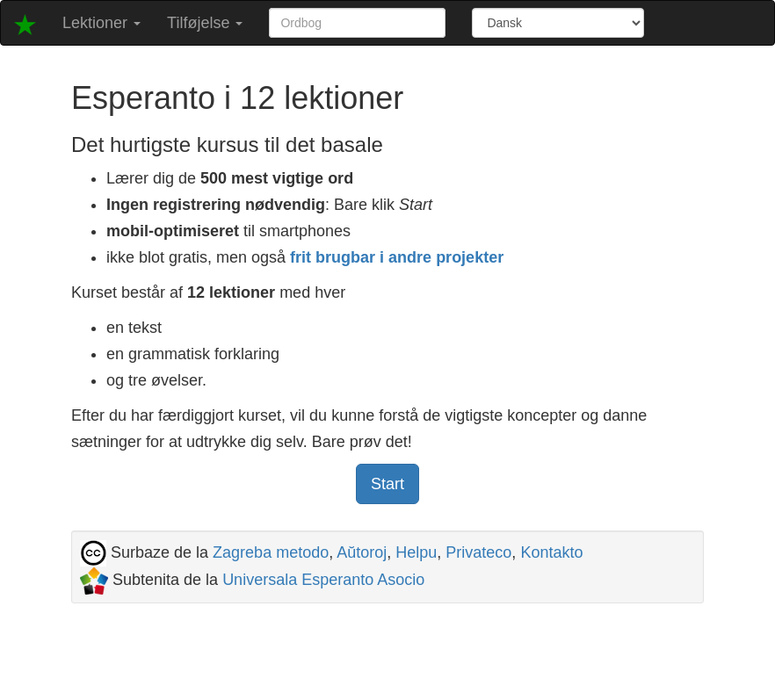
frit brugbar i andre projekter (397, 257)
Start (387, 484)
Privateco (478, 552)
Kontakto (551, 552)
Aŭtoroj (362, 552)
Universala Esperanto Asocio (323, 580)
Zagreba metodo (271, 552)
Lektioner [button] (101, 23)
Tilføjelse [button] (205, 23)
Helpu (416, 552)
